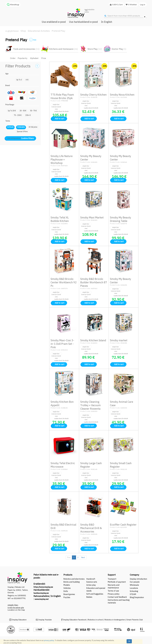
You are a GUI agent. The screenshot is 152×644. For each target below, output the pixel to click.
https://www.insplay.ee (43, 587)
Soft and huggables (95, 594)
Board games (69, 594)
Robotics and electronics (74, 579)
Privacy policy (114, 594)
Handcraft (91, 579)
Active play (91, 585)
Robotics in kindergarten (115, 620)
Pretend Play (58, 31)
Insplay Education (19, 620)
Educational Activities (39, 31)
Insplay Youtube (45, 620)
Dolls (66, 591)
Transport (112, 579)
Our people (135, 582)
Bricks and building (72, 582)
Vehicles (67, 588)
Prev (69, 557)
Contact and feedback (117, 597)
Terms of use (113, 591)
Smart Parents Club (135, 620)
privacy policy (49, 640)
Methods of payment (117, 582)
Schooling (134, 591)
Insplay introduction (138, 579)
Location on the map (16, 610)
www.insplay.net (42, 599)
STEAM (133, 594)
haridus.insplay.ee (41, 593)
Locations (134, 588)
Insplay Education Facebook (75, 620)
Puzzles (67, 597)
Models (67, 585)
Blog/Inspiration (137, 597)
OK (129, 641)
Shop (23, 31)
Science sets (92, 582)
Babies (89, 597)
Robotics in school (95, 620)
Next (83, 557)
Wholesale (134, 585)
